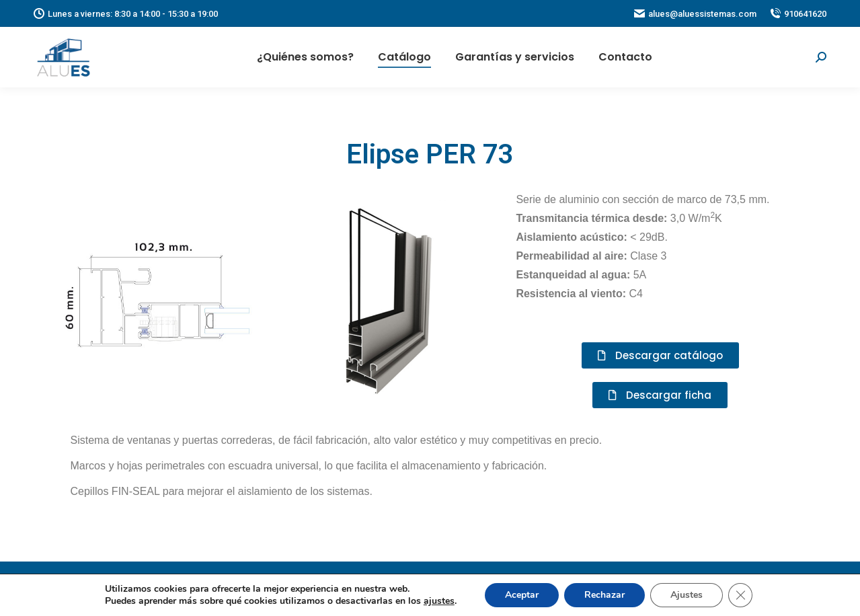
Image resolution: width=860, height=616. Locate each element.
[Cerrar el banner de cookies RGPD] (740, 595)
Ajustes (687, 595)
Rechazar (604, 595)
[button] (660, 355)
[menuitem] (305, 57)
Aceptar (522, 595)
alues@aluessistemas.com (695, 13)
